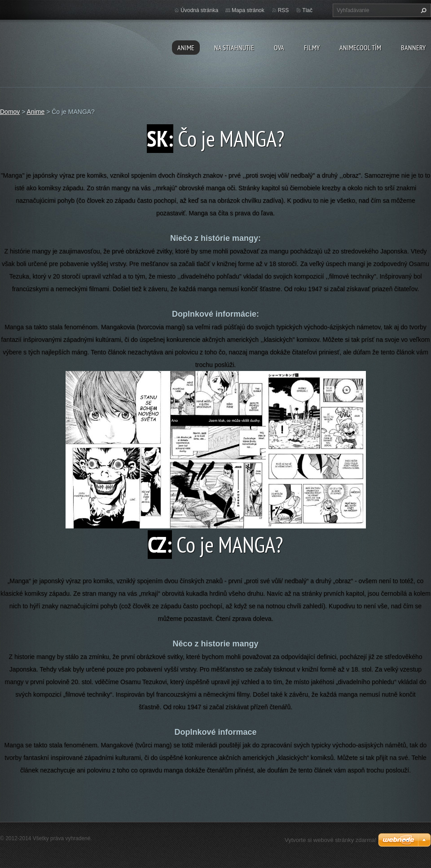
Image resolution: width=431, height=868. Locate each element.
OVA (279, 48)
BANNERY (413, 48)
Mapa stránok (248, 10)
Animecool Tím (360, 48)
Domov (10, 112)
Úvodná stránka (199, 10)
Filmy (312, 48)
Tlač (307, 10)
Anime (186, 48)
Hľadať (422, 10)
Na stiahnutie (234, 48)
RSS (284, 10)
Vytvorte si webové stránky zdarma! (331, 840)
